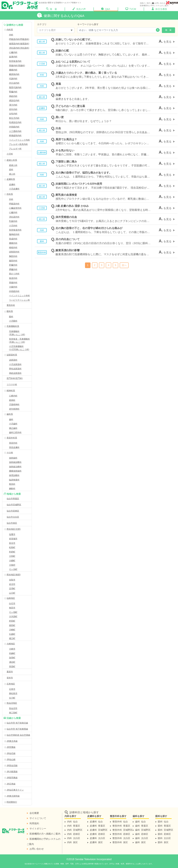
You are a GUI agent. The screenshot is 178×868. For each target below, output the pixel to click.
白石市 (12, 603)
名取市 (12, 580)
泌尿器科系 (12, 355)
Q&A (106, 9)
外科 (11, 199)
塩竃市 (12, 534)
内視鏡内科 (14, 127)
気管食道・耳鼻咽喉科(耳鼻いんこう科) (19, 340)
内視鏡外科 (14, 291)
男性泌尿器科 (15, 369)
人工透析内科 (15, 131)
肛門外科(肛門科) (15, 378)
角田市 (12, 608)
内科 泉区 (72, 842)
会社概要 (34, 813)
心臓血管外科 (15, 208)
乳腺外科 (13, 221)
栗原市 (10, 672)
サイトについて (38, 818)
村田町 (12, 621)
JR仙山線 (11, 759)
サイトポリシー (38, 828)
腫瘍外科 (13, 243)
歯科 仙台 (140, 821)
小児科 (10, 154)
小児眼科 (13, 321)
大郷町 (12, 561)
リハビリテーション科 (19, 300)
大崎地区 (11, 644)
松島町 (12, 547)
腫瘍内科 (13, 70)
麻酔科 (12, 489)
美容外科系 (12, 438)
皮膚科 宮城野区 (99, 830)
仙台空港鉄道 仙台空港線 (18, 735)
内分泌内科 (14, 83)
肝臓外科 (13, 265)
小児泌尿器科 (15, 364)
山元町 (12, 593)
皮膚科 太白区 (97, 838)
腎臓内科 (13, 92)
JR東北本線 (12, 741)
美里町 (12, 666)
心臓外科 (13, 212)
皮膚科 (12, 184)
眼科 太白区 (164, 838)
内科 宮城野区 (75, 830)
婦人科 (12, 174)
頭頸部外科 (14, 252)
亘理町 (12, 589)
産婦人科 (13, 165)
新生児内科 (14, 118)
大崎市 (12, 649)
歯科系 (10, 414)
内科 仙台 (72, 821)
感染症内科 (14, 100)
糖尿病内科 (14, 74)
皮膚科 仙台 (96, 821)
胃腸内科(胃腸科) (17, 66)
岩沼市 (12, 584)
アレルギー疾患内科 (18, 144)
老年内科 (13, 109)
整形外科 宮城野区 (123, 830)
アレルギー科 (15, 149)
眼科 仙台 (163, 821)
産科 (11, 170)
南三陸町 (13, 713)
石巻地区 (11, 684)
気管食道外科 (15, 230)
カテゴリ (42, 24)
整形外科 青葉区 (121, 826)
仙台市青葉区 (13, 499)
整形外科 (11, 305)
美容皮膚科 (14, 447)
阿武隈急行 (12, 802)
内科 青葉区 (74, 826)
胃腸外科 (13, 283)
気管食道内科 (15, 61)
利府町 (12, 552)
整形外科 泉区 (120, 842)
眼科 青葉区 (164, 826)
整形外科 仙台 (120, 821)
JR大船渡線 (12, 772)
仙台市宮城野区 (14, 505)
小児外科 (13, 226)
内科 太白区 (74, 838)
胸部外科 (13, 256)
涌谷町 (12, 662)
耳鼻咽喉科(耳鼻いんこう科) (17, 333)
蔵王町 (12, 638)
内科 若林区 (74, 834)
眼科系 (10, 311)
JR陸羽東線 (12, 778)
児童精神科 (14, 404)
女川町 (12, 698)
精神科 (12, 400)
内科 (11, 35)
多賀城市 (13, 539)
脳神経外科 (14, 234)
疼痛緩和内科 (15, 136)
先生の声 (79, 9)
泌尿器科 (13, 360)
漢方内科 (13, 105)
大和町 (12, 556)
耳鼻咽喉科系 (13, 326)
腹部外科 (13, 261)
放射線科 (13, 458)
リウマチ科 (12, 385)
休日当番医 (159, 9)
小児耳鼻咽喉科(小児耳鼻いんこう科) (19, 348)
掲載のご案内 (145, 3)
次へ (124, 265)
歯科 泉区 (140, 842)
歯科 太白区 (142, 838)
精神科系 (11, 391)
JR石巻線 (11, 784)
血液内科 (13, 57)
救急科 (12, 484)
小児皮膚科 (14, 189)
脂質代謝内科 (15, 87)
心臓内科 (13, 52)
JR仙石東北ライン (15, 790)
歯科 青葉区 (142, 826)
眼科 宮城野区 (166, 830)
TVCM (131, 9)
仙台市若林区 (13, 511)
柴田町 (12, 625)
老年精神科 (14, 409)
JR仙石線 (11, 753)
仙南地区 (11, 598)
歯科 (11, 419)
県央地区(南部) (14, 575)
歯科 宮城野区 (143, 830)
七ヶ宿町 (13, 612)
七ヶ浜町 (13, 569)
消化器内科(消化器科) (19, 48)
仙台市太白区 (13, 517)
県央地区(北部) (14, 529)
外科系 (10, 194)
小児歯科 (13, 424)
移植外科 (13, 248)
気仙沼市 (13, 708)
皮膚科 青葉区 (97, 826)
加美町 (12, 658)
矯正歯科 (13, 428)
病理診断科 (14, 475)
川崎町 (12, 630)
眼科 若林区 (164, 834)
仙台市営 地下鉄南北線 (17, 723)
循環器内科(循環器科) (19, 44)
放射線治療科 (15, 467)
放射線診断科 (15, 462)
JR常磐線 (11, 747)
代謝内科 (13, 79)
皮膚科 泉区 (96, 842)
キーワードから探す (88, 24)
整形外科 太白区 (121, 838)
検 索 (55, 9)
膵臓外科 (13, 269)
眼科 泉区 (163, 842)
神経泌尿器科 (15, 373)
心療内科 (13, 396)
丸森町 (12, 634)
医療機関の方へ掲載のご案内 (45, 834)
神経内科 (13, 96)
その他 (10, 453)
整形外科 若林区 (121, 834)
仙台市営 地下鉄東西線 (17, 729)
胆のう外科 (14, 274)
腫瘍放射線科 (15, 471)
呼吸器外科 (14, 204)
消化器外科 (14, 217)
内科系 (10, 30)
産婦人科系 (12, 160)
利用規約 (34, 823)
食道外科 (13, 278)
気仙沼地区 (12, 703)
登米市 (10, 678)
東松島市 (13, 693)
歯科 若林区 (142, 834)
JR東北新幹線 (13, 796)
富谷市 (12, 543)
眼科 (11, 317)
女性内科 (13, 114)
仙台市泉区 (12, 523)
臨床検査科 (14, 480)
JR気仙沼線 (12, 765)
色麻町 (12, 653)
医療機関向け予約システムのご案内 (154, 6)
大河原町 (13, 616)
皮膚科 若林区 (97, 834)
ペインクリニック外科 (19, 296)
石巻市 (12, 689)
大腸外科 (13, 287)
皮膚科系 (11, 179)
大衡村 (12, 565)
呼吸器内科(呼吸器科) (19, 39)
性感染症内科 (15, 122)
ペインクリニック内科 (19, 140)
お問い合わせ (159, 3)
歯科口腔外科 (15, 432)
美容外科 (13, 443)
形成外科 (13, 239)
